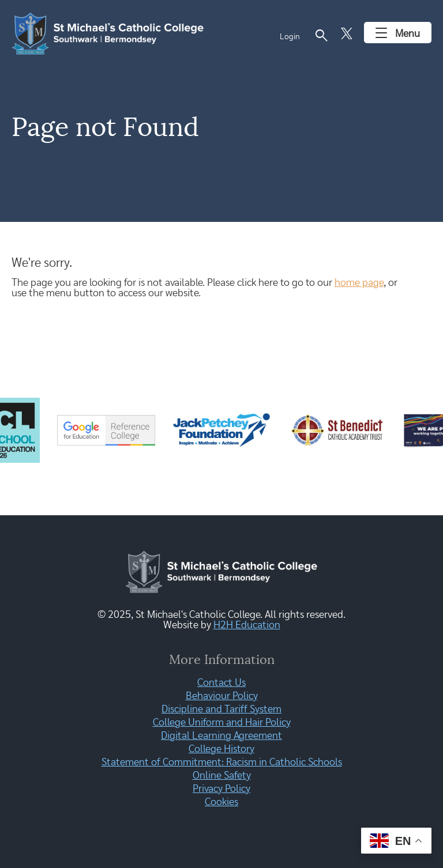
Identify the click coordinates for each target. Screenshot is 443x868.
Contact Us (221, 683)
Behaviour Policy (222, 696)
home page (359, 283)
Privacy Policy (221, 789)
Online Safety (222, 776)
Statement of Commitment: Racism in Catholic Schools (222, 763)
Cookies (221, 802)
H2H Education (247, 625)
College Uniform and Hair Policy (222, 723)
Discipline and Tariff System (221, 710)
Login (290, 37)
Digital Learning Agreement (221, 736)
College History (221, 749)
